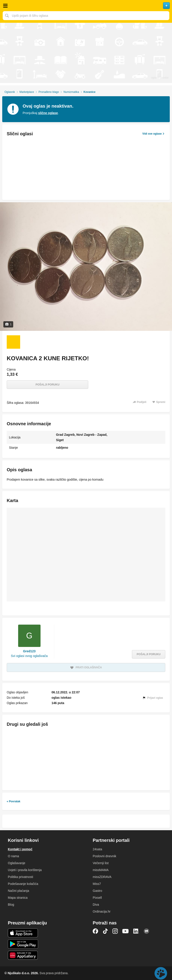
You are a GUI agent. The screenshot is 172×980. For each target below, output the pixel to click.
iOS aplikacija (23, 933)
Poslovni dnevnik (104, 856)
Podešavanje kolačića (23, 884)
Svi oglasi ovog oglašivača (29, 656)
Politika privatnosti (20, 877)
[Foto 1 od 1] (13, 342)
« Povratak (14, 801)
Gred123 (29, 651)
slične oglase (48, 113)
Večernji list (101, 863)
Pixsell (97, 898)
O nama (13, 856)
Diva (96, 905)
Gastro (97, 891)
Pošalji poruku (48, 385)
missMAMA (101, 870)
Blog (11, 905)
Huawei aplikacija (23, 955)
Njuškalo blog (146, 931)
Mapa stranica (18, 898)
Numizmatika (71, 92)
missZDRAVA (102, 877)
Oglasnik (10, 92)
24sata (97, 849)
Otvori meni (5, 6)
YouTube (125, 931)
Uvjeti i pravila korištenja (25, 870)
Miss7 (97, 884)
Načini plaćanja (18, 891)
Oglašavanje (17, 863)
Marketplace (27, 92)
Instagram (115, 931)
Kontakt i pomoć (20, 849)
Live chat (161, 973)
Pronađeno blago (49, 92)
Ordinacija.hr (102, 911)
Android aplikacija (23, 944)
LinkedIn (136, 931)
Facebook (95, 931)
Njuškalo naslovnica (86, 6)
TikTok (105, 931)
